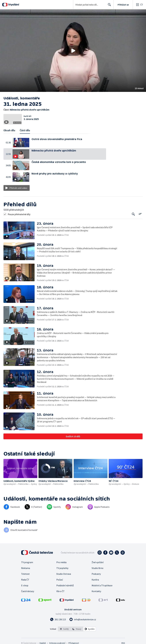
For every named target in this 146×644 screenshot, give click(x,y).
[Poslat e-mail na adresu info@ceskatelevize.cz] (83, 619)
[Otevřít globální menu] (139, 5)
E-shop (25, 585)
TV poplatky (62, 568)
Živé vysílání (98, 562)
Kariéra (95, 580)
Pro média (61, 562)
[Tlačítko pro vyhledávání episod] (133, 214)
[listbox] (77, 629)
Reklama (26, 568)
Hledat (109, 6)
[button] (73, 51)
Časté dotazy (28, 591)
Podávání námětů (65, 585)
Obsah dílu (9, 130)
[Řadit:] (140, 214)
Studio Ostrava (64, 574)
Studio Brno (98, 568)
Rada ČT (25, 580)
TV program (27, 562)
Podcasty (96, 574)
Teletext (25, 574)
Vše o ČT (60, 591)
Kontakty (96, 591)
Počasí (60, 580)
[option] (64, 629)
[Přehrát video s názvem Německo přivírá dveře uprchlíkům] (73, 51)
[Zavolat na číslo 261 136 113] (58, 619)
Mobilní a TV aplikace (102, 585)
